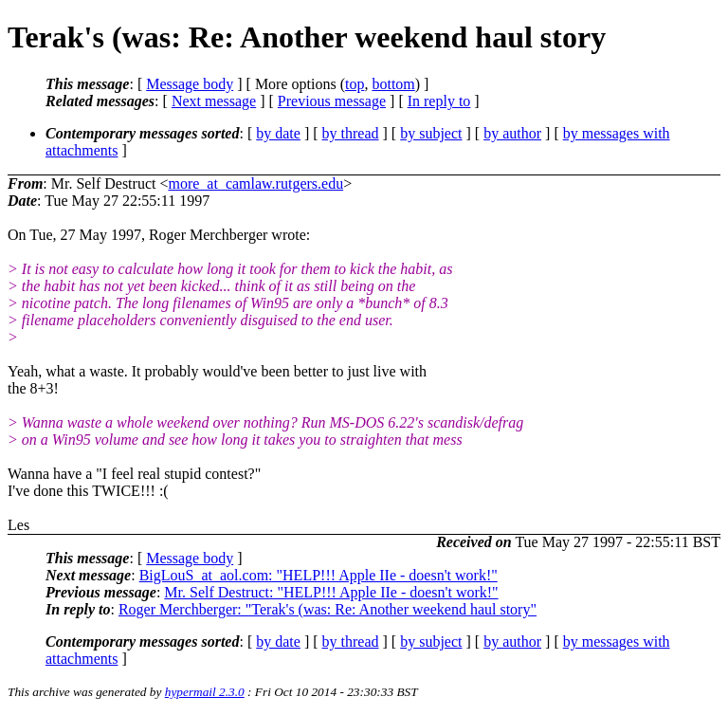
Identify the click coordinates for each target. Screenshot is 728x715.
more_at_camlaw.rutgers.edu (255, 183)
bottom (393, 84)
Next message (214, 101)
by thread (351, 133)
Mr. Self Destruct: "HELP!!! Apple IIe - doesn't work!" (331, 592)
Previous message (332, 101)
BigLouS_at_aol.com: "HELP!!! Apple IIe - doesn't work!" (318, 575)
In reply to (439, 101)
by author (512, 133)
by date (278, 133)
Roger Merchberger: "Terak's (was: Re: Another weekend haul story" (328, 609)
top (355, 84)
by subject (431, 133)
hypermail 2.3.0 (205, 692)
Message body (190, 84)
